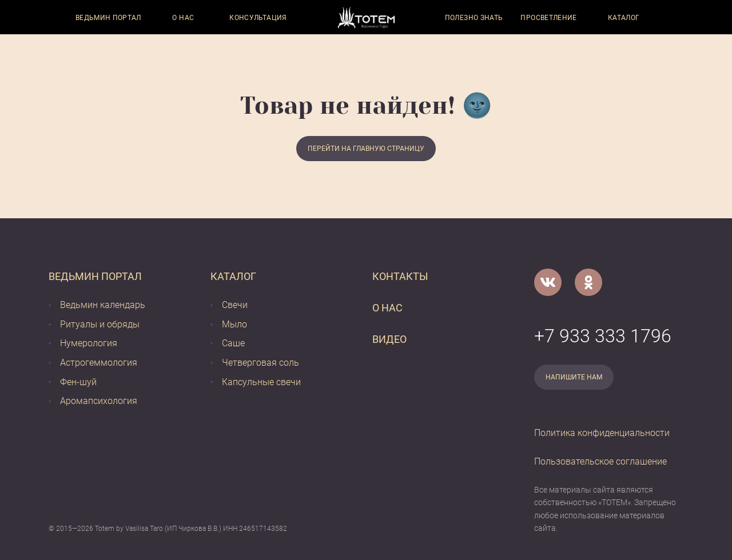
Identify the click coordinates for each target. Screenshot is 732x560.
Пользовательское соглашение (600, 461)
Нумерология (89, 343)
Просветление (548, 18)
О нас (183, 18)
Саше (233, 343)
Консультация (258, 18)
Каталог (624, 18)
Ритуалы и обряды (100, 324)
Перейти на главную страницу (366, 149)
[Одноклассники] (588, 282)
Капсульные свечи (261, 382)
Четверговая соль (260, 363)
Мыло (234, 324)
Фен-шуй (78, 382)
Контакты (400, 276)
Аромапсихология (99, 401)
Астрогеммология (99, 363)
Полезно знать (474, 18)
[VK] (548, 282)
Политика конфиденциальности (602, 433)
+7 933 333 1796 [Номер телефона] (603, 336)
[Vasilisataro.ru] (366, 17)
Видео (389, 339)
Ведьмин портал (108, 18)
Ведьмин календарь (103, 305)
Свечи (235, 305)
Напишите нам (574, 377)
